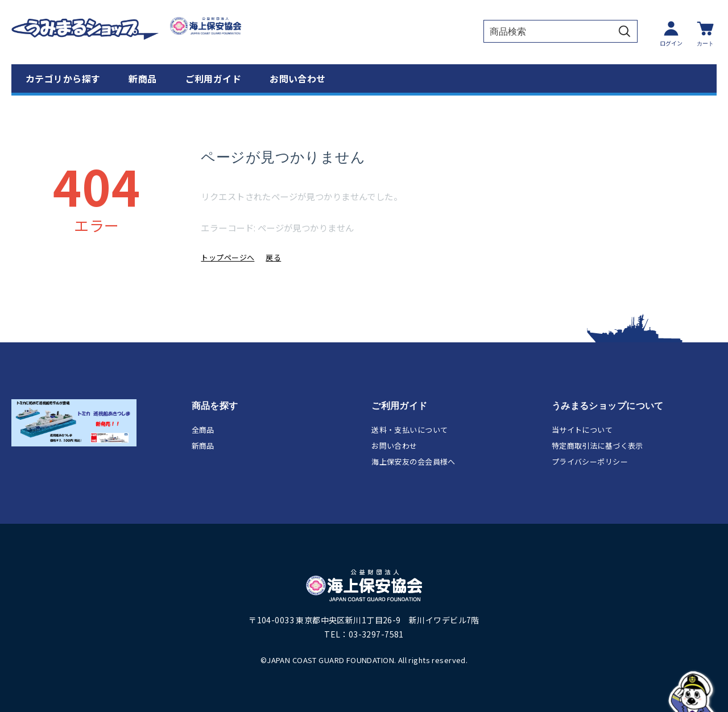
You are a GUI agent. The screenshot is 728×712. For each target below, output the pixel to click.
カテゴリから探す (63, 78)
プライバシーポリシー (590, 461)
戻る (273, 257)
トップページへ (227, 257)
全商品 (203, 430)
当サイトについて (582, 430)
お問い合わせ (298, 78)
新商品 (142, 78)
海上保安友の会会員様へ (413, 461)
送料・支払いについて (409, 430)
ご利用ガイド (214, 78)
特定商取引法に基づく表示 (597, 446)
